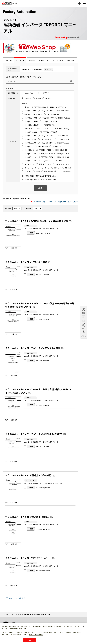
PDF (32, 233)
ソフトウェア (58, 60)
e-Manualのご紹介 (39, 202)
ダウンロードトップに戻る (15, 598)
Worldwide (79, 3)
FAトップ (7, 615)
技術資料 (32, 60)
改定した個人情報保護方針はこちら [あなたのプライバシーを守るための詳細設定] (16, 628)
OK (30, 640)
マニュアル (20, 60)
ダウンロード (17, 615)
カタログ (8, 60)
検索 (40, 188)
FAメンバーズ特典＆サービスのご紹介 (63, 202)
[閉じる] (84, 627)
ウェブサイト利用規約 (36, 635)
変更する (48, 69)
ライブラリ (71, 60)
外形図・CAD (44, 60)
